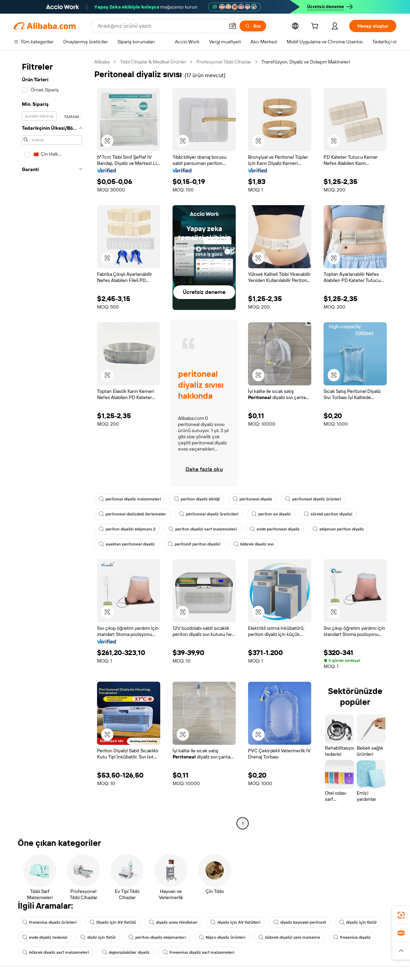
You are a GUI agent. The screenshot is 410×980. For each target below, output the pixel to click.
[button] (233, 26)
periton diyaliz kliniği (197, 499)
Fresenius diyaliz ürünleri (49, 922)
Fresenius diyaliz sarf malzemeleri (199, 952)
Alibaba (102, 62)
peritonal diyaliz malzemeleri (130, 499)
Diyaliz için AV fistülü (113, 922)
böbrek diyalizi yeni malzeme (289, 937)
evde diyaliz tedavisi (45, 937)
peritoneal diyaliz (252, 499)
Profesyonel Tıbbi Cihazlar (224, 62)
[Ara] (253, 26)
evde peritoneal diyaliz (275, 529)
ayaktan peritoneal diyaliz (127, 544)
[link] (401, 915)
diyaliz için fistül (358, 922)
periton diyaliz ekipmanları (157, 937)
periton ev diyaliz (271, 514)
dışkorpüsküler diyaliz (126, 952)
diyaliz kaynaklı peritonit (300, 922)
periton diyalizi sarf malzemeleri (203, 529)
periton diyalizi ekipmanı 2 (127, 529)
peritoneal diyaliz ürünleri (313, 499)
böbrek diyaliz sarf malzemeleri (56, 952)
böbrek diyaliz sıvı (254, 544)
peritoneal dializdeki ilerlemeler (132, 514)
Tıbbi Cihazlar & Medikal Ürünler (153, 62)
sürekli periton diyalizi (328, 514)
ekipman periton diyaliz (338, 529)
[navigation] (52, 443)
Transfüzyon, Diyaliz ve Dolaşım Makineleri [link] (306, 62)
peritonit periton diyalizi (194, 544)
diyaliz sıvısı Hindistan (173, 922)
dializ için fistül (98, 937)
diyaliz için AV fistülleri (235, 922)
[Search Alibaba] (160, 26)
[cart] (316, 27)
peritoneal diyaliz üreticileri (209, 514)
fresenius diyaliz (352, 937)
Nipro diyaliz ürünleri (222, 937)
